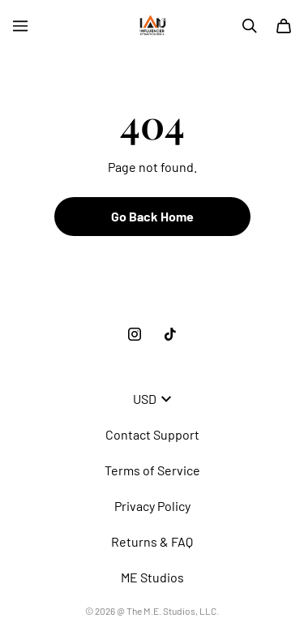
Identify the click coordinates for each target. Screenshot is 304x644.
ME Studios (152, 577)
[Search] (250, 26)
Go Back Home (152, 216)
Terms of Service (152, 470)
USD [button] (152, 399)
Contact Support (152, 434)
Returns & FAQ (152, 541)
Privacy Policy (152, 506)
